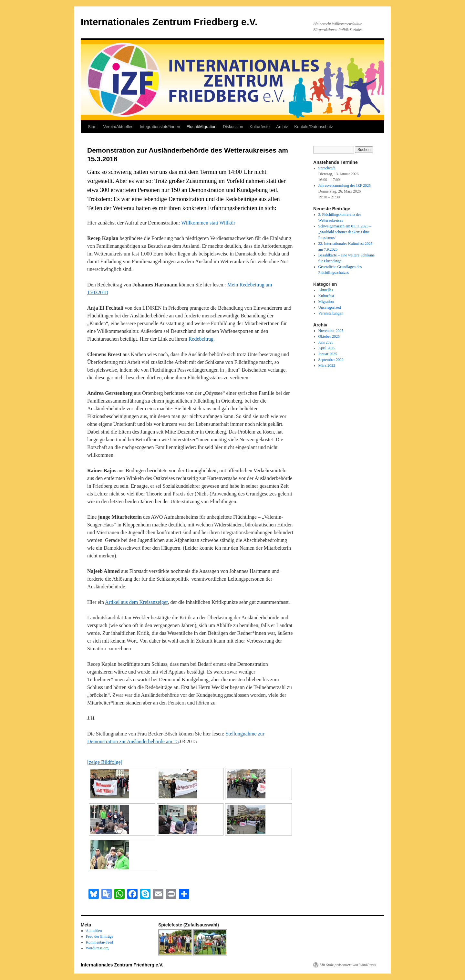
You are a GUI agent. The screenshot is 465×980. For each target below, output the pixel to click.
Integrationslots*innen (160, 127)
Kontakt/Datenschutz (314, 127)
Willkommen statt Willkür (208, 223)
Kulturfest (326, 296)
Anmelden (94, 931)
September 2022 (331, 360)
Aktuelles (326, 290)
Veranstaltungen (331, 313)
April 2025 (327, 348)
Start (92, 127)
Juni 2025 (326, 342)
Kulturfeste (260, 127)
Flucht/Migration (201, 127)
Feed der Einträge (100, 936)
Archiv (282, 127)
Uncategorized (330, 307)
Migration (326, 302)
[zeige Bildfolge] (105, 762)
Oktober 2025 (329, 336)
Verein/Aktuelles (118, 127)
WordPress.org (97, 948)
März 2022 (327, 365)
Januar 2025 (328, 354)
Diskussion (233, 127)
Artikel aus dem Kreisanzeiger (136, 602)
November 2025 (331, 331)
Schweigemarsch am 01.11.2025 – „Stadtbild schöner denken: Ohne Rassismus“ (345, 232)
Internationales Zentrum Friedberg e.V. (169, 22)
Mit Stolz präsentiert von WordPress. (348, 965)
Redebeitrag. (202, 339)
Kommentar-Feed (99, 942)
